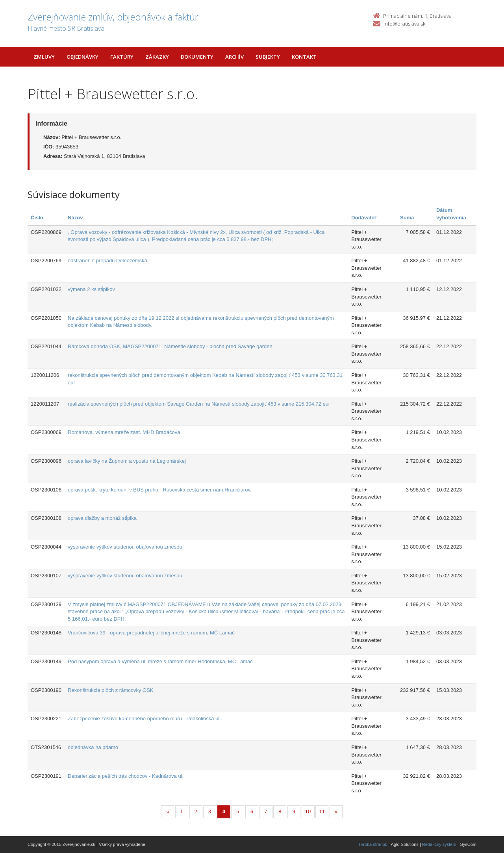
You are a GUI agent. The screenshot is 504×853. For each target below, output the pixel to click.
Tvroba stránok (373, 844)
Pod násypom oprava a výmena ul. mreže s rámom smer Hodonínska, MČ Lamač (160, 661)
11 (322, 811)
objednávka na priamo (93, 747)
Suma (407, 218)
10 (308, 811)
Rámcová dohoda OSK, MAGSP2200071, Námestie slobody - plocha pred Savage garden (170, 346)
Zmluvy (44, 57)
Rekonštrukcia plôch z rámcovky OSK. (111, 690)
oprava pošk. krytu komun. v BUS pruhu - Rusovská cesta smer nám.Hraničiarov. (160, 490)
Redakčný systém (439, 844)
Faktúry (122, 57)
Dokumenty (197, 57)
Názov (75, 218)
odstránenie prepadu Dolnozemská (107, 261)
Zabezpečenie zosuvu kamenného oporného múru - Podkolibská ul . (145, 719)
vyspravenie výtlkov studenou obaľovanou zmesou (125, 547)
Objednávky (82, 57)
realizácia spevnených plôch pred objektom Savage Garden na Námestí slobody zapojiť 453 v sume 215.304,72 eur (199, 404)
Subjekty (268, 57)
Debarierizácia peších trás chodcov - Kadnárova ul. (126, 776)
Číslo (37, 218)
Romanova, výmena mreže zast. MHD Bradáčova (124, 432)
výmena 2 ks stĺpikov (91, 289)
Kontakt (304, 57)
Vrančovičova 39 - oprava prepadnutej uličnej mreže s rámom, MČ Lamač (151, 633)
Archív (234, 57)
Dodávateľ (364, 218)
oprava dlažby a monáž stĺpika (102, 518)
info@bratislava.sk (404, 24)
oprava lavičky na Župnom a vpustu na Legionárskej (127, 461)
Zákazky (157, 57)
